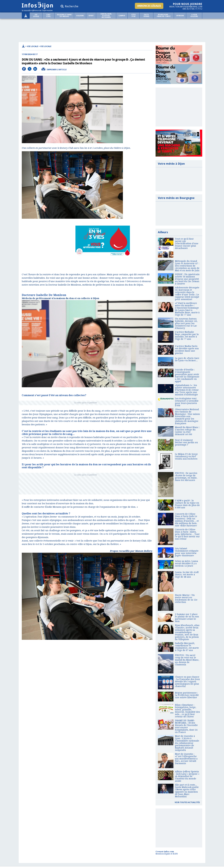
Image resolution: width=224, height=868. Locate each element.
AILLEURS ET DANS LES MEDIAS (64, 16)
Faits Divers (146, 16)
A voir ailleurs (194, 16)
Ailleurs (80, 16)
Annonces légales (149, 6)
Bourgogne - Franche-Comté (164, 16)
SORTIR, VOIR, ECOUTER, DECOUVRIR (106, 16)
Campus (122, 16)
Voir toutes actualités (187, 802)
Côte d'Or (133, 16)
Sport (91, 16)
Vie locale (36, 16)
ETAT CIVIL (48, 16)
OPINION (180, 16)
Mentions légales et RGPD (167, 854)
